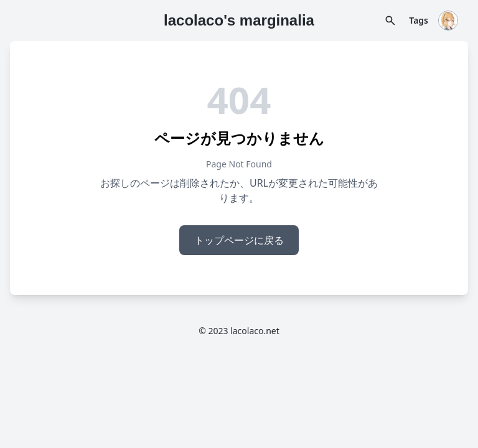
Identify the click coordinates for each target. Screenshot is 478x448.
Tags (419, 20)
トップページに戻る (239, 240)
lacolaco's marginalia (239, 20)
